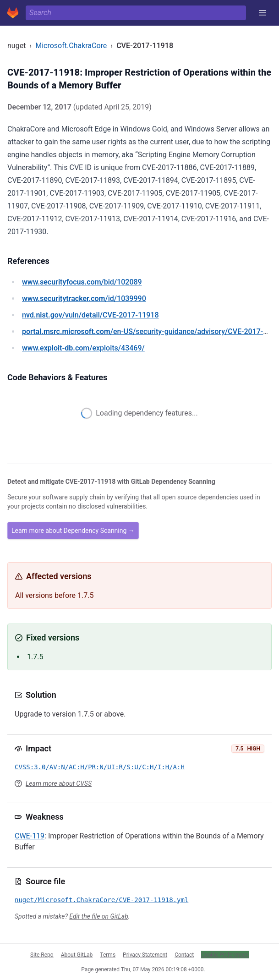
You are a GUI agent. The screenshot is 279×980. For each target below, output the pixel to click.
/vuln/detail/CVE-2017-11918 (90, 315)
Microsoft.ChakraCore (71, 46)
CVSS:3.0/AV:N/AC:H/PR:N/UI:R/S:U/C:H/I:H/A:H (100, 767)
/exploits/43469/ (83, 348)
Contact (184, 954)
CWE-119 (30, 836)
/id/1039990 (84, 298)
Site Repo (42, 954)
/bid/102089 (82, 282)
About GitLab (77, 954)
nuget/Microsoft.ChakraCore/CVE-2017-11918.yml (101, 900)
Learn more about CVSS (59, 783)
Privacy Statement (145, 954)
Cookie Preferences (225, 954)
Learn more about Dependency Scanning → (73, 531)
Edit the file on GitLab (98, 916)
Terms (108, 954)
